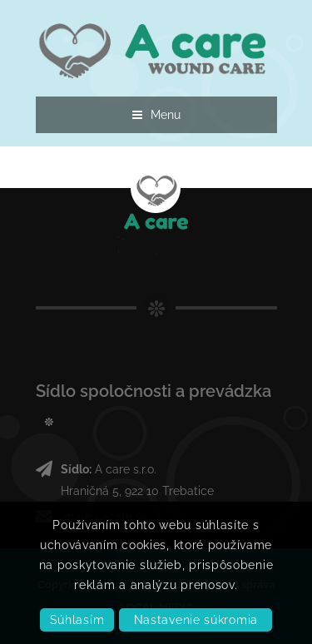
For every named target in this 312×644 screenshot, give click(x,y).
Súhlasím (77, 620)
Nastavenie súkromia (196, 620)
